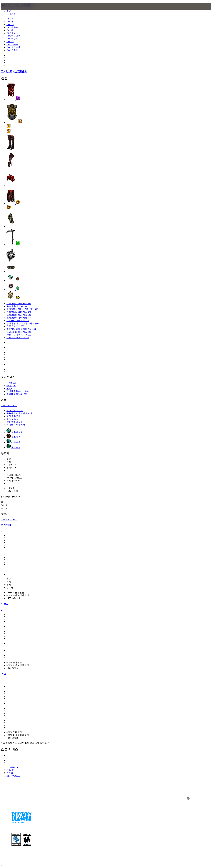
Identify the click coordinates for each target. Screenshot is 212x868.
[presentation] (13, 10)
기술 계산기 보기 (9, 406)
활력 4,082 (11, 386)
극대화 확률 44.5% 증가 (18, 391)
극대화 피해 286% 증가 (17, 394)
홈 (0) (9, 388)
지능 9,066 (11, 383)
